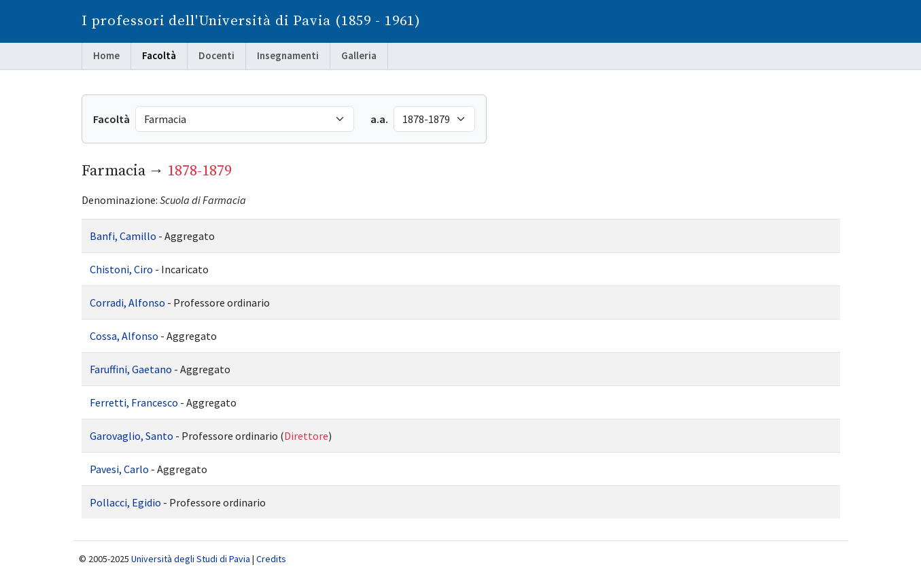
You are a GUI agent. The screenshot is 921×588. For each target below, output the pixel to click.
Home (106, 55)
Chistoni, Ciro (121, 269)
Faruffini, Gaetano (131, 369)
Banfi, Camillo (123, 236)
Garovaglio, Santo (132, 436)
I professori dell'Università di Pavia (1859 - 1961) (251, 21)
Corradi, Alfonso (127, 302)
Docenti (216, 55)
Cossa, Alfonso (124, 336)
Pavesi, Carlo (119, 469)
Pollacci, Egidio (125, 502)
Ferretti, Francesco (134, 402)
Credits (271, 559)
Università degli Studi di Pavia (191, 559)
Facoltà (159, 55)
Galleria (359, 55)
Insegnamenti (288, 55)
